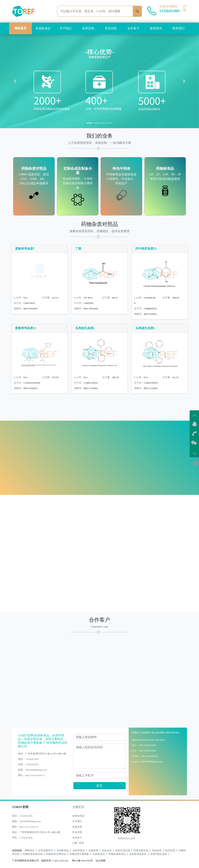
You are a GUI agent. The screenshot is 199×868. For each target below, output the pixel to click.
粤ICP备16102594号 (81, 861)
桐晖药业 (30, 851)
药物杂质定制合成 (33, 854)
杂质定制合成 (141, 851)
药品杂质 (157, 851)
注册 (75, 843)
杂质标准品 (43, 28)
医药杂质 (170, 851)
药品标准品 (99, 854)
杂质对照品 (79, 851)
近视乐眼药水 (46, 851)
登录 (81, 843)
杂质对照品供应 (159, 854)
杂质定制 (88, 28)
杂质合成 (107, 851)
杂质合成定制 (123, 851)
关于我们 (66, 28)
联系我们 (178, 28)
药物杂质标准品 (117, 854)
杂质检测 (93, 851)
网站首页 (21, 28)
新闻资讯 (156, 28)
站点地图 (101, 861)
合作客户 (133, 28)
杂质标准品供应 (138, 854)
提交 (99, 786)
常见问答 (111, 28)
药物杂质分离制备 (79, 854)
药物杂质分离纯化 (56, 854)
